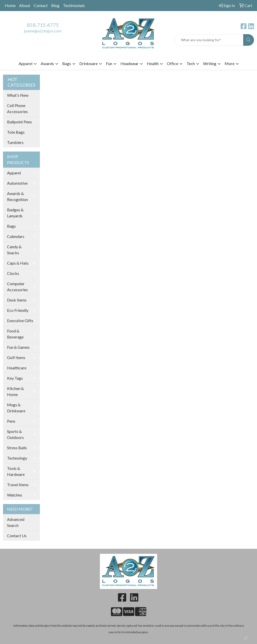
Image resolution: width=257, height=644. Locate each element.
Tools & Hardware (16, 471)
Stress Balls (17, 448)
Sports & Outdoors (15, 434)
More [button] (230, 63)
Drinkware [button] (88, 63)
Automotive (17, 183)
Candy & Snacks (14, 250)
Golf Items (16, 357)
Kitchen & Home (15, 391)
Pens (11, 421)
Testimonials (74, 5)
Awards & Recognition (17, 196)
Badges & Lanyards (15, 213)
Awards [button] (47, 63)
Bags (11, 226)
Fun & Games (18, 347)
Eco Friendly (18, 310)
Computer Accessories (17, 287)
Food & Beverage (15, 334)
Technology (17, 458)
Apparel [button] (25, 63)
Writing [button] (210, 63)
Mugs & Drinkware (16, 408)
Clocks (13, 273)
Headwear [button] (130, 63)
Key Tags (15, 378)
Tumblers (15, 142)
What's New (18, 95)
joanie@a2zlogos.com (43, 31)
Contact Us (17, 536)
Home (10, 5)
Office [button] (173, 63)
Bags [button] (67, 63)
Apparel (14, 173)
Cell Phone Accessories (17, 108)
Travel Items (18, 485)
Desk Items (17, 300)
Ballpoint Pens (19, 122)
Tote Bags (16, 132)
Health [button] (153, 63)
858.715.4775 (43, 25)
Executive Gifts (20, 320)
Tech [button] (191, 63)
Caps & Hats (18, 263)
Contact (41, 5)
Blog (55, 5)
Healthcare (17, 368)
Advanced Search (16, 522)
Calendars (16, 236)
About (25, 5)
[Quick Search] (209, 40)
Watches (15, 495)
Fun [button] (109, 63)
